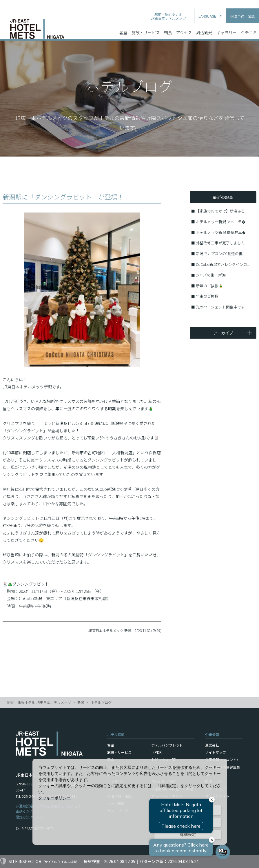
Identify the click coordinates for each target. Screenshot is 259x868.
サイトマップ (216, 752)
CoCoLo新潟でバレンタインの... (223, 264)
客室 (123, 23)
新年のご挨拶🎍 (209, 286)
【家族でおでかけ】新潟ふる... (222, 211)
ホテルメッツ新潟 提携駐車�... (222, 232)
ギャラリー (227, 23)
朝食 (168, 23)
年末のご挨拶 (207, 296)
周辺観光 (204, 23)
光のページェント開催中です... (222, 307)
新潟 (81, 702)
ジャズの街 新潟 (211, 275)
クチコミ (249, 23)
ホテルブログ (101, 702)
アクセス (184, 23)
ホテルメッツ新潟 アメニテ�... (222, 222)
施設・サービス (146, 23)
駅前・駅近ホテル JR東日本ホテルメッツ (39, 702)
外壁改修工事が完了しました (220, 243)
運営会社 (212, 745)
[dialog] (130, 802)
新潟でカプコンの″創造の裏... (220, 254)
